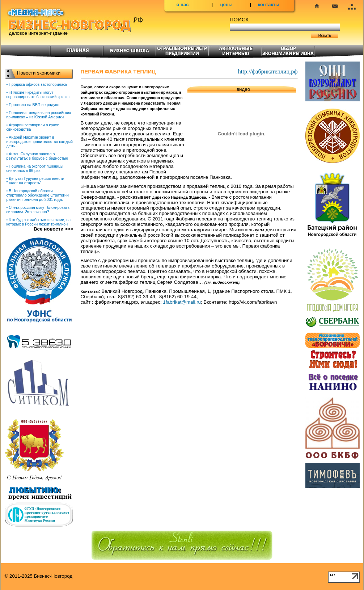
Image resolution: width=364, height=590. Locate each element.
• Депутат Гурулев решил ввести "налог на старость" (35, 181)
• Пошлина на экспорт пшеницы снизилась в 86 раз (35, 168)
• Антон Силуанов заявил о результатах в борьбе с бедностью (37, 156)
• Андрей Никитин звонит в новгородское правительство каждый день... (40, 142)
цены (227, 5)
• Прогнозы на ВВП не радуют (33, 105)
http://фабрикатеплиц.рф (268, 71)
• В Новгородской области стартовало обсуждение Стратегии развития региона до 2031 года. (38, 195)
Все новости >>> (54, 229)
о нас (183, 5)
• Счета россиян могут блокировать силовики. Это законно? (38, 210)
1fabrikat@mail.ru (182, 302)
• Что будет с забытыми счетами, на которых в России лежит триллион (39, 222)
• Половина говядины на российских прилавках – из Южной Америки (39, 115)
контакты (269, 5)
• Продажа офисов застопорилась (37, 84)
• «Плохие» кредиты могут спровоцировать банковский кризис (38, 94)
